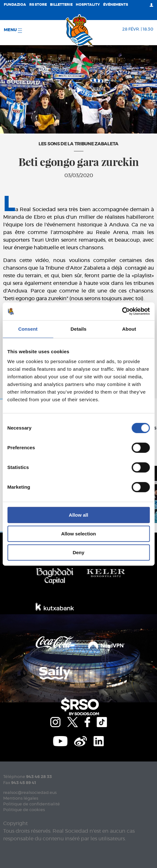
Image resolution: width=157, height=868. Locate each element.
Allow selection (78, 534)
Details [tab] (79, 329)
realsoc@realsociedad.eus (30, 793)
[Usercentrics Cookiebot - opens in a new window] (122, 311)
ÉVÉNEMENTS (116, 5)
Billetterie (61, 5)
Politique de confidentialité (32, 804)
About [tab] (129, 329)
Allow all (78, 515)
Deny (78, 552)
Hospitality (88, 5)
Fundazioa (15, 5)
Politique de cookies (24, 810)
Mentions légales (21, 799)
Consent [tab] (28, 329)
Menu (13, 30)
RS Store (38, 5)
